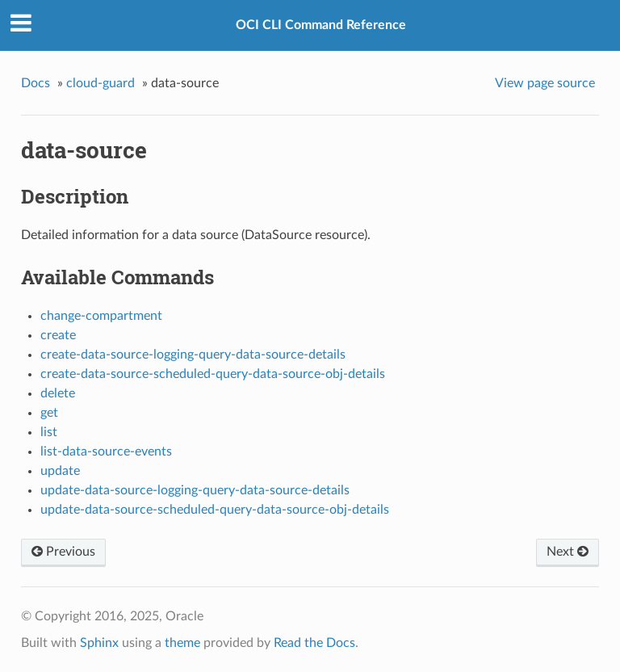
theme (182, 643)
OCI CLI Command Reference (321, 25)
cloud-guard (101, 83)
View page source (545, 83)
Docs (36, 83)
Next (568, 552)
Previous (63, 552)
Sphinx (99, 643)
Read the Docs (314, 643)
